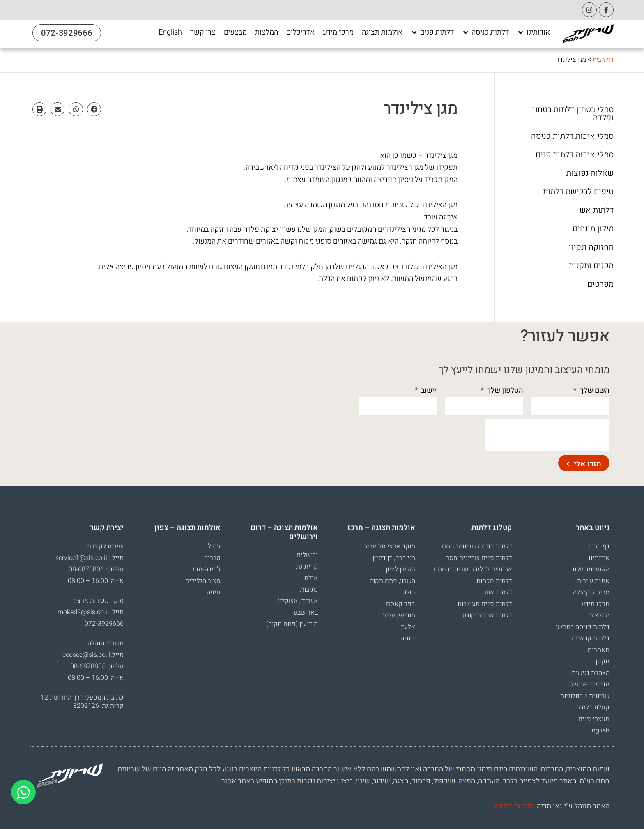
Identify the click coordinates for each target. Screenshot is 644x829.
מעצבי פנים (594, 719)
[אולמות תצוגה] (382, 32)
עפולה (212, 546)
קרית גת (307, 566)
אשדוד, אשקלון (298, 601)
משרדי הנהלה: (105, 643)
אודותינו (599, 558)
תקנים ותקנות (591, 266)
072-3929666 (104, 624)
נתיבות (309, 590)
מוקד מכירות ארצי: (99, 601)
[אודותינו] (534, 32)
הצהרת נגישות (591, 673)
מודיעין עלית (399, 615)
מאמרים (599, 650)
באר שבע (306, 613)
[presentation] (547, 435)
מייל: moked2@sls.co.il (91, 612)
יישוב (428, 390)
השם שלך (594, 390)
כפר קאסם (401, 604)
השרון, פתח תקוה (392, 581)
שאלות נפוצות (590, 173)
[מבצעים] (235, 32)
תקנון (603, 661)
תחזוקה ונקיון (591, 247)
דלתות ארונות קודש (487, 615)
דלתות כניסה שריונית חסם (477, 546)
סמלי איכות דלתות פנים (575, 155)
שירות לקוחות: (105, 546)
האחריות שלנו (591, 569)
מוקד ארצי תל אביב (390, 546)
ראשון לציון (400, 569)
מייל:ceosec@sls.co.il (93, 655)
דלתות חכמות (494, 581)
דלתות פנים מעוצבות (485, 604)
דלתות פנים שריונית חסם (479, 558)
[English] (170, 32)
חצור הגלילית (203, 581)
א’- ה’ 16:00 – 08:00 (96, 581)
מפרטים (600, 284)
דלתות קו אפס (591, 638)
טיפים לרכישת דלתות (578, 192)
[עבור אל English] (170, 32)
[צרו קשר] (203, 32)
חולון (409, 592)
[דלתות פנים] (432, 32)
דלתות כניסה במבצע (583, 627)
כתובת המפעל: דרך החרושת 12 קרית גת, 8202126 (82, 702)
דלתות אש (597, 210)
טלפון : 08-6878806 (96, 569)
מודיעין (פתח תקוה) (292, 624)
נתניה (408, 638)
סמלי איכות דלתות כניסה (572, 136)
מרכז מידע (596, 604)
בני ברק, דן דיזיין (394, 558)
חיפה (214, 592)
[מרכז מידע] (338, 32)
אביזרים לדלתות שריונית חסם (473, 569)
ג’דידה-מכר (206, 569)
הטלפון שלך (504, 390)
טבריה (212, 558)
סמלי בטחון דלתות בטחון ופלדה (573, 114)
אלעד (408, 627)
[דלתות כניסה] (485, 32)
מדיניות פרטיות (589, 684)
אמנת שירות (593, 581)
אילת (311, 578)
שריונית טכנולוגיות (585, 696)
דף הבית (603, 60)
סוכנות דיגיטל (513, 806)
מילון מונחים (593, 229)
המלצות (599, 615)
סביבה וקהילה (591, 592)
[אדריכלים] (300, 32)
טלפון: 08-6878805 (97, 666)
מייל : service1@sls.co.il (90, 558)
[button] (94, 109)
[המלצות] (267, 32)
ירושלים (307, 555)
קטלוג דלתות (593, 707)
